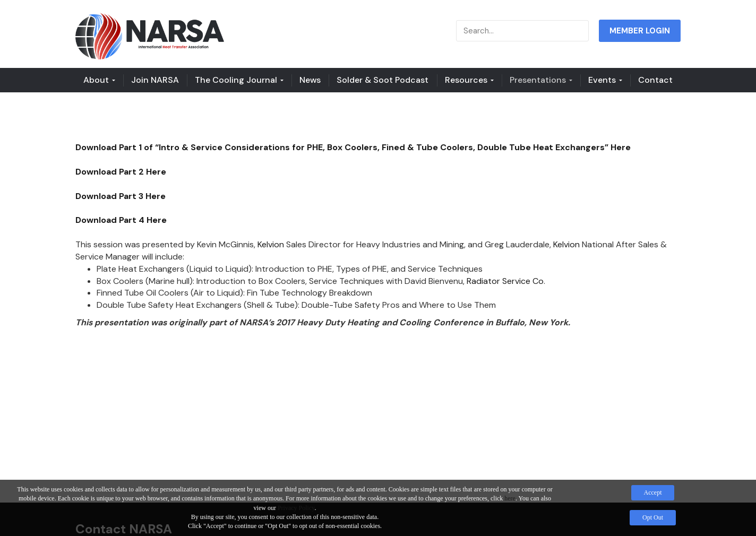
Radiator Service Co (505, 281)
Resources (469, 80)
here (510, 498)
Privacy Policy (296, 508)
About (99, 80)
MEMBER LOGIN (640, 31)
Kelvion (271, 244)
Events (605, 80)
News (310, 80)
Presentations (541, 80)
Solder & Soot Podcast (383, 80)
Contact (655, 80)
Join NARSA (155, 80)
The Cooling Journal (239, 80)
